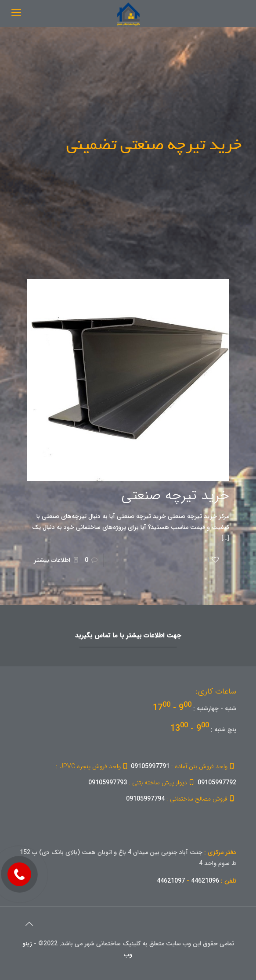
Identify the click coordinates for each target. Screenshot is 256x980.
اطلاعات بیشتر (52, 560)
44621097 (171, 881)
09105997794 (181, 799)
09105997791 (184, 766)
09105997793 (142, 783)
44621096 (205, 881)
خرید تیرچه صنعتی (175, 496)
